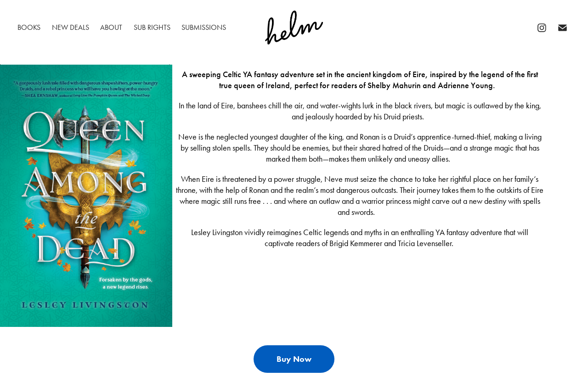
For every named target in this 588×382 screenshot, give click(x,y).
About (111, 27)
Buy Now (294, 359)
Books (29, 27)
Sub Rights (152, 27)
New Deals (71, 27)
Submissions (204, 27)
